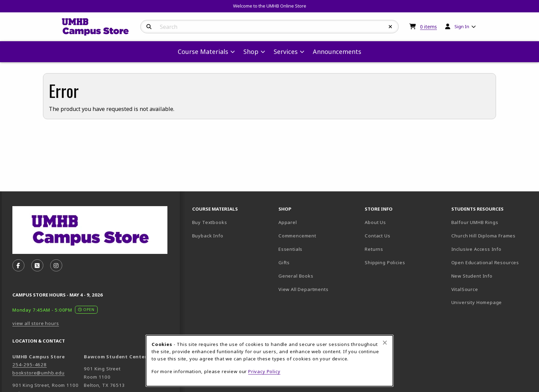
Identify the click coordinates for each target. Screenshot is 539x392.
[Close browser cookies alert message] (385, 343)
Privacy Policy (264, 371)
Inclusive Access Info (476, 249)
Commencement (297, 236)
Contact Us (377, 236)
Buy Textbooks (210, 222)
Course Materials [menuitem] (203, 52)
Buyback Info (208, 236)
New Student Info (472, 276)
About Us (375, 222)
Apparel (288, 222)
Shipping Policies (385, 262)
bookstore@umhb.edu (38, 373)
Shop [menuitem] (251, 52)
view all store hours (36, 323)
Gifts (284, 262)
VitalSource (489, 289)
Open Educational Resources (485, 262)
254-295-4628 (30, 365)
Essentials (290, 249)
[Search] (149, 27)
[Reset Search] (390, 27)
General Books (296, 276)
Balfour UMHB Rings (492, 222)
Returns (374, 249)
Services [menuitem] (286, 52)
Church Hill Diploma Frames (492, 236)
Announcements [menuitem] (337, 52)
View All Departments (304, 289)
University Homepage (492, 302)
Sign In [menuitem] (462, 26)
